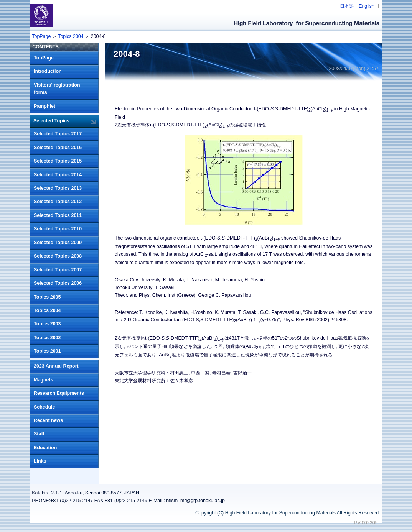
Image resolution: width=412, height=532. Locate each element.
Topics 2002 (47, 338)
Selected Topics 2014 (58, 175)
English (367, 6)
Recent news (48, 420)
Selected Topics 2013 (58, 188)
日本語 (347, 6)
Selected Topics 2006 (58, 283)
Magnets (44, 380)
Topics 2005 (47, 297)
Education (45, 448)
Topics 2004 (71, 36)
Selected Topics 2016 (58, 148)
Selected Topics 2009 (58, 243)
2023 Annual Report (56, 366)
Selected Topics (51, 121)
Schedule (44, 407)
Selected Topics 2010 (58, 229)
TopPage (41, 36)
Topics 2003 (47, 324)
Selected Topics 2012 (58, 202)
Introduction (48, 71)
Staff (39, 434)
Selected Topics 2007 (58, 270)
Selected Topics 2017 (58, 134)
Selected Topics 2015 (58, 161)
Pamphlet (44, 106)
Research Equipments (59, 393)
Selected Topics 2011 (58, 215)
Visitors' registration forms (57, 89)
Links (40, 461)
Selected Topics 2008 (58, 256)
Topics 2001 (47, 351)
